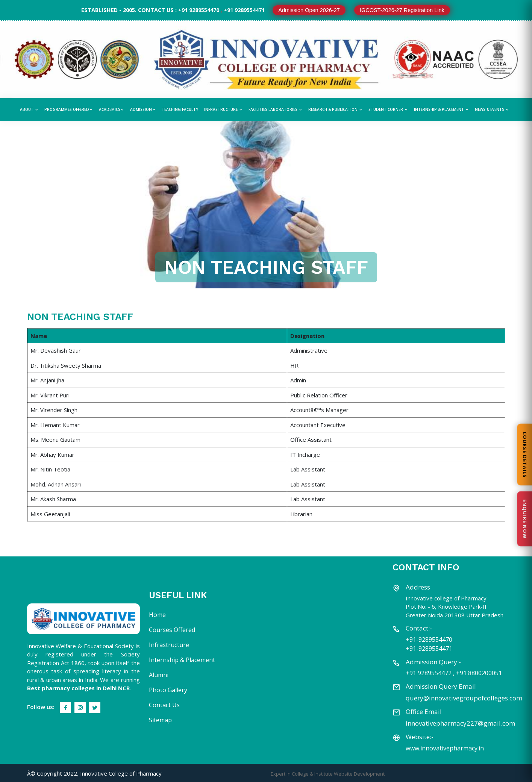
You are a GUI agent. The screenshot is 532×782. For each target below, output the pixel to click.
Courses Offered (172, 630)
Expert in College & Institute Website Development (328, 774)
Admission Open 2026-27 (309, 10)
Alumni (159, 675)
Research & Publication (335, 109)
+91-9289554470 (429, 640)
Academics (111, 109)
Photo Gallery (168, 690)
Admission (143, 109)
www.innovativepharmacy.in (445, 748)
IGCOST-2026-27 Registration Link (402, 10)
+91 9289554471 (244, 10)
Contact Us (164, 705)
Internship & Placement (441, 109)
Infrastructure (223, 109)
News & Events (492, 109)
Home (157, 615)
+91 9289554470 (199, 10)
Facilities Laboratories (275, 109)
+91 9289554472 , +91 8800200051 (454, 673)
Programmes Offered (69, 109)
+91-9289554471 (429, 649)
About (29, 109)
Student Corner (388, 109)
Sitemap (160, 720)
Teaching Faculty (180, 109)
